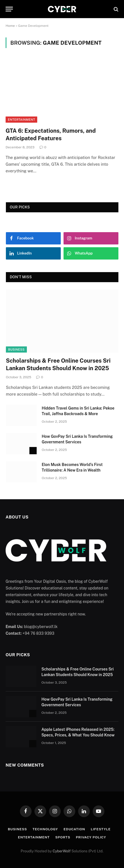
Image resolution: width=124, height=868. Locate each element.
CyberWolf (62, 851)
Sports (63, 837)
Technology (45, 829)
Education (74, 829)
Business (16, 349)
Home (10, 26)
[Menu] (9, 9)
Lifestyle (101, 829)
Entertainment (21, 120)
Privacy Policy (91, 837)
